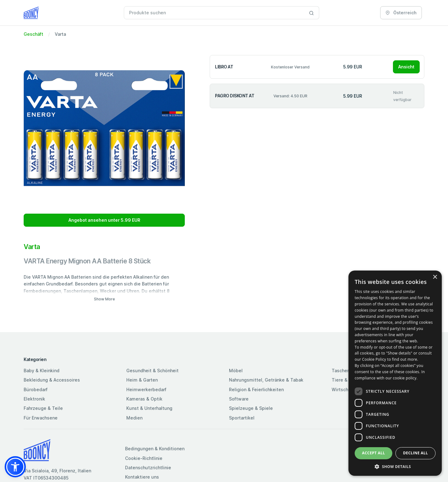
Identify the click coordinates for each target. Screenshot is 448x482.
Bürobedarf (36, 389)
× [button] (435, 277)
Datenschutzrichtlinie (148, 468)
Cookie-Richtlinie (144, 458)
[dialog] (395, 373)
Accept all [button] (374, 453)
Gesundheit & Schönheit (152, 371)
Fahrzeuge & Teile (43, 408)
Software (239, 399)
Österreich (401, 13)
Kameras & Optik (144, 399)
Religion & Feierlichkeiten (256, 389)
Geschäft (33, 34)
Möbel (236, 371)
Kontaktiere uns (142, 477)
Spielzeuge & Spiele (251, 408)
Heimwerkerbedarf (146, 389)
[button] (15, 467)
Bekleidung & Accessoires (52, 380)
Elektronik (34, 399)
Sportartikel (242, 418)
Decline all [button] (416, 453)
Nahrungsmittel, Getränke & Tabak (266, 380)
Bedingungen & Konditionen (155, 449)
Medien (134, 418)
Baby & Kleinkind (42, 371)
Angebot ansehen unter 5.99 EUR (104, 220)
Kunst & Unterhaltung (149, 408)
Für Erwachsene (41, 418)
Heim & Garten (142, 380)
